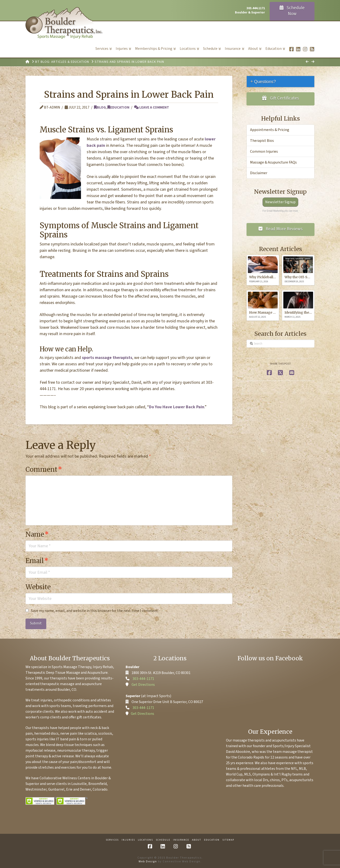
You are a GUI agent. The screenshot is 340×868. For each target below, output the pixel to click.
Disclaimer (259, 173)
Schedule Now (292, 11)
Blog (100, 107)
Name (37, 534)
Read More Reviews (281, 229)
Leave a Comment (152, 107)
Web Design (148, 862)
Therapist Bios (262, 141)
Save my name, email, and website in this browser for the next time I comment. (95, 611)
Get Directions (143, 685)
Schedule (163, 840)
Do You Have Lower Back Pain (177, 407)
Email (37, 561)
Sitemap (228, 840)
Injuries (128, 840)
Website (38, 587)
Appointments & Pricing (270, 130)
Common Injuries (264, 152)
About (197, 840)
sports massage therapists (107, 358)
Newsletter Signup (280, 202)
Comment (44, 469)
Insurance (181, 840)
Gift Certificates (280, 98)
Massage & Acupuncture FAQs (273, 162)
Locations (145, 840)
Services (112, 840)
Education (118, 107)
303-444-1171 (143, 679)
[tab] (280, 82)
